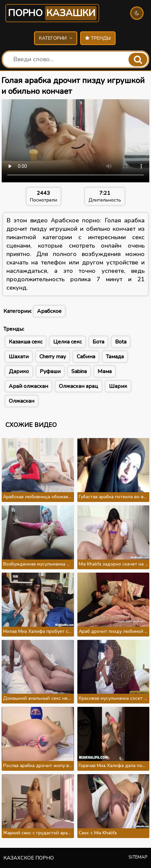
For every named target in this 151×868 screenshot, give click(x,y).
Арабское (49, 311)
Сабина (86, 357)
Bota (121, 342)
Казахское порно (29, 858)
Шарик (118, 386)
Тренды (98, 38)
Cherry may (53, 357)
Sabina (79, 371)
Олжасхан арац (79, 386)
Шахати (19, 357)
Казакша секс (26, 342)
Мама (105, 371)
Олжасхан (22, 401)
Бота (98, 342)
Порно (52, 13)
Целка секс (67, 342)
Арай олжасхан (28, 386)
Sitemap (138, 857)
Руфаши (50, 371)
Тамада (115, 357)
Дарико (19, 371)
